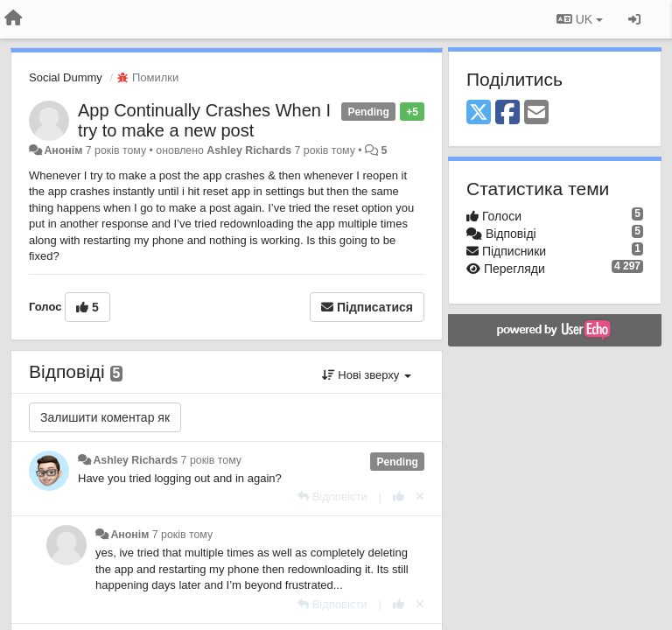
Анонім (63, 150)
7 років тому (211, 460)
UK (580, 19)
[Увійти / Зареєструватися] (634, 19)
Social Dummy (66, 77)
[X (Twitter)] (479, 113)
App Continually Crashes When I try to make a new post (204, 120)
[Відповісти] (332, 497)
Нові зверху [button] (367, 375)
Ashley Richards (249, 150)
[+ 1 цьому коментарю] (399, 497)
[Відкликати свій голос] (420, 497)
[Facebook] (507, 113)
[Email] (536, 113)
